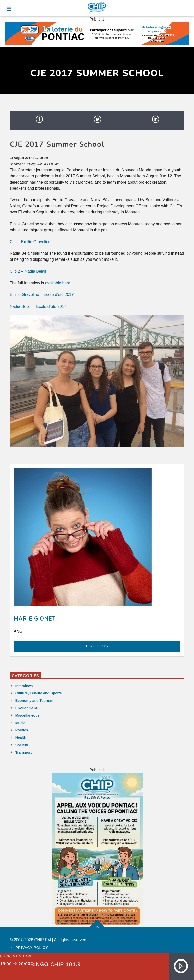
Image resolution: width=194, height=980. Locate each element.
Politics (22, 730)
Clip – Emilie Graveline (30, 242)
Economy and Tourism (34, 701)
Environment (26, 708)
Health (21, 737)
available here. (58, 283)
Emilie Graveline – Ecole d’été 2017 (42, 295)
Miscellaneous (28, 715)
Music (20, 723)
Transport (24, 752)
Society (22, 745)
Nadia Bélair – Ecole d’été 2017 (38, 306)
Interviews (24, 686)
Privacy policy (32, 948)
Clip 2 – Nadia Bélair (28, 271)
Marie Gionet (34, 619)
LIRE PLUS (97, 646)
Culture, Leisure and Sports (39, 693)
